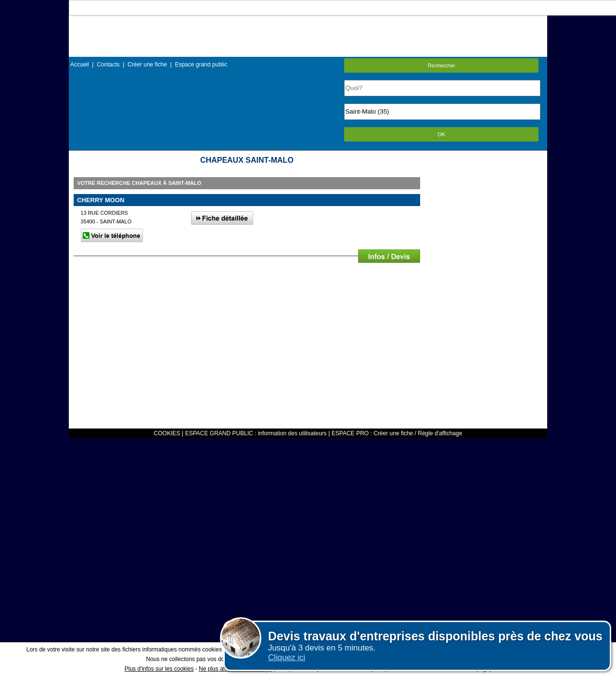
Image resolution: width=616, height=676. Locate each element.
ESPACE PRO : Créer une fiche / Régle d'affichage (397, 433)
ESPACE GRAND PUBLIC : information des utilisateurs (256, 433)
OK (441, 134)
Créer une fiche (147, 65)
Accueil (80, 65)
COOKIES (167, 433)
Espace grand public (201, 65)
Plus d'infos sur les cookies (159, 669)
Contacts (108, 65)
